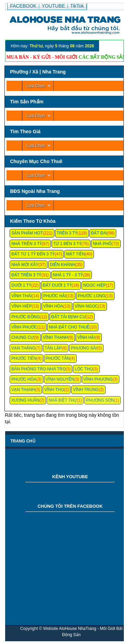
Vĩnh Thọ (54, 390)
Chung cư (23, 337)
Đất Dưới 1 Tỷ (57, 285)
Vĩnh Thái (21, 296)
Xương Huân (25, 400)
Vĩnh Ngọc (86, 306)
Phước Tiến (24, 358)
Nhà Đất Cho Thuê (69, 327)
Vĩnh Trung (86, 390)
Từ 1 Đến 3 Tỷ (67, 244)
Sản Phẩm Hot (27, 233)
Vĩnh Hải (86, 337)
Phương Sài (84, 348)
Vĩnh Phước (24, 327)
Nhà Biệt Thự (63, 400)
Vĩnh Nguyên (60, 379)
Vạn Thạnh (23, 390)
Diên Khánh (63, 265)
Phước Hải (55, 296)
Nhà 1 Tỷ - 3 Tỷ (68, 275)
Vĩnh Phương (98, 379)
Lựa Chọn (36, 86)
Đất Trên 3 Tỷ (26, 275)
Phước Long (92, 296)
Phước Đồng (25, 317)
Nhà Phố (102, 244)
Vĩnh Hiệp (21, 306)
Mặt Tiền (76, 254)
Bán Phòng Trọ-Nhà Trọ (39, 369)
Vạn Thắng (23, 348)
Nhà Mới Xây (25, 265)
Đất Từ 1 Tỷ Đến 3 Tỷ (33, 254)
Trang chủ (23, 441)
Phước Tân (58, 358)
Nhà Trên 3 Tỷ (27, 244)
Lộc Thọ (84, 369)
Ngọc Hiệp (95, 285)
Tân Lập (53, 348)
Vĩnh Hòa (53, 306)
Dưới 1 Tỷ (21, 285)
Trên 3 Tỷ (67, 233)
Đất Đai (99, 233)
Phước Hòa (24, 379)
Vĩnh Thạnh (56, 337)
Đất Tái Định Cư (68, 317)
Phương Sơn (100, 400)
